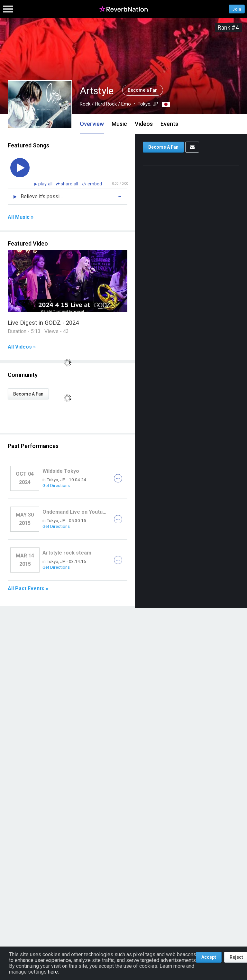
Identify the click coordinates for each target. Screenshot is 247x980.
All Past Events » (28, 589)
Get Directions (56, 485)
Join (237, 9)
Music (119, 124)
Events (169, 124)
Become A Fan (28, 394)
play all (46, 184)
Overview (92, 124)
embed (92, 184)
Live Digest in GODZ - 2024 (43, 323)
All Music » (21, 217)
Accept (209, 957)
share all (68, 184)
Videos (144, 124)
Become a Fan (143, 90)
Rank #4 (228, 28)
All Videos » (22, 347)
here (53, 972)
